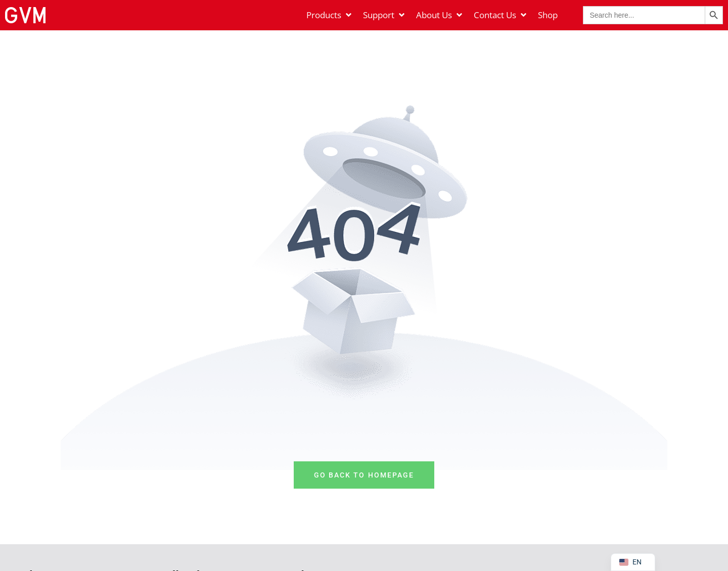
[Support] (384, 15)
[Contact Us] (501, 15)
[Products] (330, 15)
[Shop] (548, 15)
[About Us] (440, 15)
